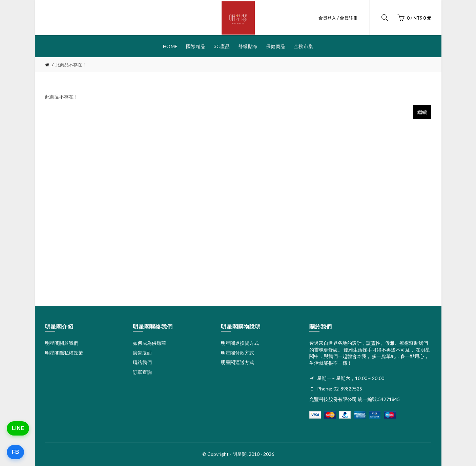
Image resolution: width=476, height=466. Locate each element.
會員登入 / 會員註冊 (338, 18)
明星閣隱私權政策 (64, 353)
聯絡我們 (142, 362)
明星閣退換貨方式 (240, 343)
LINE (18, 428)
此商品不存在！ (71, 65)
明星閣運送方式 (237, 362)
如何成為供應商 (149, 343)
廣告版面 (142, 353)
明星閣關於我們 (62, 343)
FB (15, 452)
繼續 (422, 112)
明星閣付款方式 (237, 353)
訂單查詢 (142, 372)
